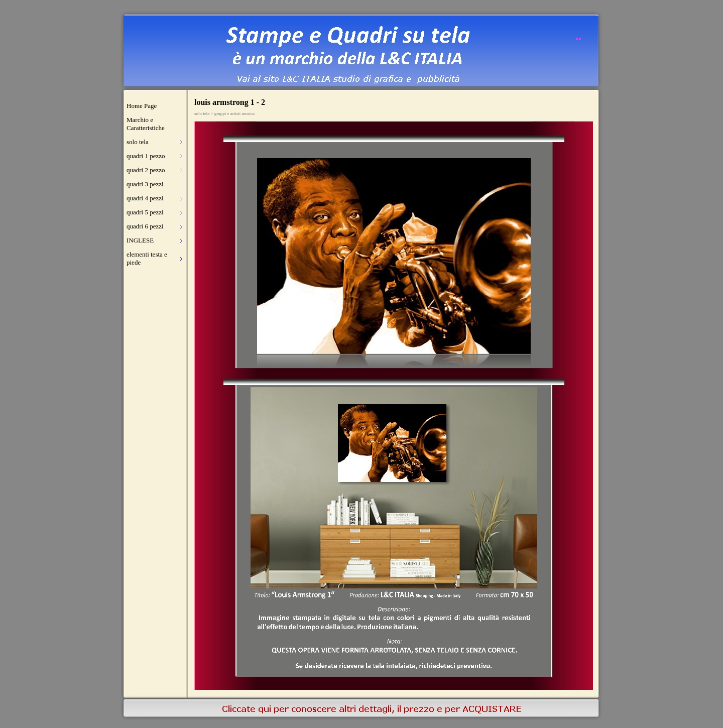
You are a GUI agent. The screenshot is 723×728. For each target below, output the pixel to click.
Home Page (142, 106)
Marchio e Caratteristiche (146, 124)
